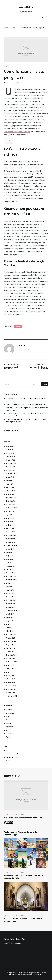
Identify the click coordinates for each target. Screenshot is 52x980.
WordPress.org (11, 761)
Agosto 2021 (10, 614)
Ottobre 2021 (10, 607)
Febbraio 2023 (10, 570)
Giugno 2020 (10, 645)
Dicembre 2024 (11, 498)
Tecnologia (9, 734)
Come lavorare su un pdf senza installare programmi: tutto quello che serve (25, 400)
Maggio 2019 (10, 669)
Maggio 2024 (10, 522)
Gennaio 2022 (10, 597)
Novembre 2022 (11, 580)
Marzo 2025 (10, 487)
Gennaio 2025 (10, 494)
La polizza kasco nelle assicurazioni (15, 367)
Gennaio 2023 (10, 573)
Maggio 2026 (10, 446)
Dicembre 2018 (11, 686)
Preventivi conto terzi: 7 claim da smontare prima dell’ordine (26, 404)
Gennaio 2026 (10, 460)
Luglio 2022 (10, 587)
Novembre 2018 (11, 689)
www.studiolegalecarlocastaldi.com (17, 132)
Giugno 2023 (10, 556)
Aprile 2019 (9, 672)
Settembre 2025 (11, 474)
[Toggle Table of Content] (9, 140)
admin (6, 82)
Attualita (9, 710)
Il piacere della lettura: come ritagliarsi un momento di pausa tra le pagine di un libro (26, 420)
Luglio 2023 (10, 552)
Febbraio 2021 (10, 631)
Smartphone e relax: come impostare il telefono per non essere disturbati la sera (27, 409)
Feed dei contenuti (12, 754)
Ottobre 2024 (10, 505)
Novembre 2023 (11, 539)
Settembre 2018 (11, 696)
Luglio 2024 (10, 515)
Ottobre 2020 (10, 638)
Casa (7, 720)
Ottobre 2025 (10, 470)
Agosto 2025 (10, 477)
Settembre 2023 (11, 546)
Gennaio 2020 (10, 652)
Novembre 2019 (11, 655)
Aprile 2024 (9, 525)
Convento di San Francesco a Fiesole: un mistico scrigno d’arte (24, 920)
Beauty (8, 716)
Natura (8, 730)
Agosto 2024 (10, 511)
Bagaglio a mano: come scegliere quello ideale (24, 818)
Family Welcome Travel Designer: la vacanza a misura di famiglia (23, 877)
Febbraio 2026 (10, 457)
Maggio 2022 (10, 590)
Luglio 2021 (10, 617)
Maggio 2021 (10, 621)
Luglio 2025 (10, 481)
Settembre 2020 (11, 641)
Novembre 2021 (11, 604)
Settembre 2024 (11, 508)
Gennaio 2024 (10, 532)
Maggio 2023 (10, 559)
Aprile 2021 (9, 624)
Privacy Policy (9, 939)
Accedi (8, 751)
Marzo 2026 (10, 453)
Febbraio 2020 (10, 648)
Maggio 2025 (10, 484)
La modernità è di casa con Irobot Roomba (37, 367)
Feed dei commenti (12, 757)
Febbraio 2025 (10, 491)
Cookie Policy (21, 939)
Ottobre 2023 (10, 542)
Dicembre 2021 (11, 600)
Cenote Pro (13, 974)
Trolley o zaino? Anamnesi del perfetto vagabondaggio (21, 833)
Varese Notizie (26, 7)
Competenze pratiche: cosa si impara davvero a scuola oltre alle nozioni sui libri (26, 415)
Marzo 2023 (10, 566)
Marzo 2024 (10, 528)
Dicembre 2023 (11, 535)
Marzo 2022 (10, 594)
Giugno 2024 (10, 518)
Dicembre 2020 (11, 634)
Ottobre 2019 (10, 658)
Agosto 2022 (10, 583)
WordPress (39, 974)
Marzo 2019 (10, 676)
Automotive (10, 713)
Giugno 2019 (10, 665)
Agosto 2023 (10, 549)
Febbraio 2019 (10, 679)
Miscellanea (10, 727)
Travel (7, 66)
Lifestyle (9, 723)
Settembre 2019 (11, 662)
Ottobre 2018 (10, 693)
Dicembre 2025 (11, 463)
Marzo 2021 (10, 628)
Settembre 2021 (11, 611)
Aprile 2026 (9, 450)
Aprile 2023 (9, 563)
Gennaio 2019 (10, 682)
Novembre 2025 (11, 467)
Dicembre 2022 (11, 576)
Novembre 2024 (11, 501)
